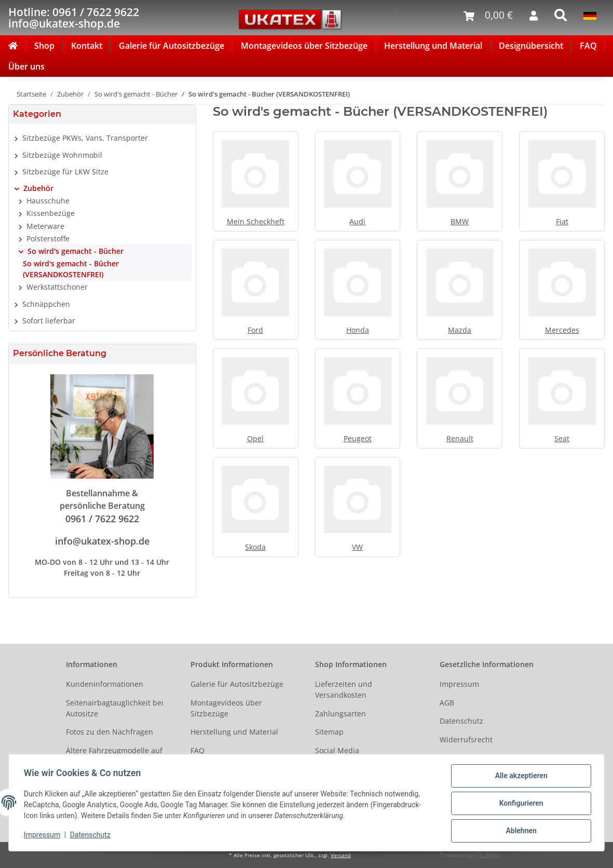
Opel (255, 438)
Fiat (562, 221)
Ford (255, 330)
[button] (102, 138)
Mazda (460, 330)
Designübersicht (531, 46)
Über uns (26, 66)
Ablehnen (519, 831)
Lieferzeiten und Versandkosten (344, 689)
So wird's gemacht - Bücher (76, 251)
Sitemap (329, 732)
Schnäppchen (46, 304)
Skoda (255, 547)
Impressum (459, 684)
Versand (341, 855)
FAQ (588, 46)
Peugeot (358, 438)
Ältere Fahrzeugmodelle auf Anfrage (114, 756)
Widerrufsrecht (466, 740)
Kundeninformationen (105, 684)
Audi (357, 221)
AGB (447, 703)
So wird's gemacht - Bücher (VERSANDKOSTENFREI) (71, 269)
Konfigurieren (519, 804)
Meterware (45, 226)
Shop (44, 46)
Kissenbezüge (51, 213)
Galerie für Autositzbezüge (172, 46)
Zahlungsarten (340, 714)
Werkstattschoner (57, 287)
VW (357, 547)
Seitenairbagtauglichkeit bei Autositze (115, 708)
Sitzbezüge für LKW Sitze (65, 172)
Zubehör (38, 188)
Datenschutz (461, 721)
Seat (562, 438)
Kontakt (87, 46)
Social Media (337, 750)
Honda (358, 330)
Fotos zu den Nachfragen (110, 732)
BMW (460, 221)
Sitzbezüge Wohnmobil (62, 155)
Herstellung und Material (433, 46)
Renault (460, 438)
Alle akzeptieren (519, 777)
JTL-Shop (487, 855)
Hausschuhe (48, 201)
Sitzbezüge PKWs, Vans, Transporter (85, 138)
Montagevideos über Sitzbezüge (304, 46)
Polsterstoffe (48, 239)
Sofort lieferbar (49, 321)
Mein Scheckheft (256, 221)
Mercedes (562, 330)
